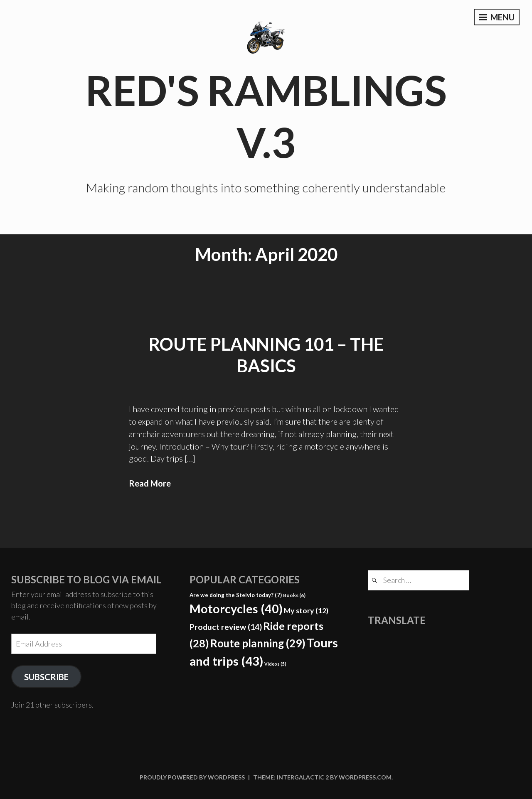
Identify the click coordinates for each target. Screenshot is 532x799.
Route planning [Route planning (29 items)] (258, 643)
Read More (150, 483)
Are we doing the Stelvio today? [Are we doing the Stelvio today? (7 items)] (236, 595)
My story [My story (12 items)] (306, 610)
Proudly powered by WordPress (192, 777)
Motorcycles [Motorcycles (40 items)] (236, 609)
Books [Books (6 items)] (294, 595)
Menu (497, 17)
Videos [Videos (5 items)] (275, 664)
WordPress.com (365, 777)
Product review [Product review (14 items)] (226, 627)
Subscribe (46, 677)
